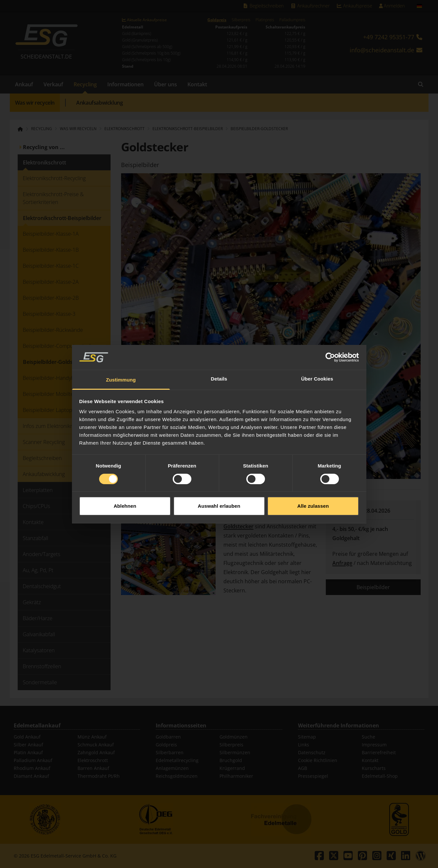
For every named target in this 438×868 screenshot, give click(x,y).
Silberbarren (170, 752)
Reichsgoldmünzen (177, 776)
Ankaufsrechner (310, 6)
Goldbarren (168, 737)
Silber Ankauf (28, 745)
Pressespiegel (313, 776)
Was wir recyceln (35, 103)
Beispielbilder (373, 587)
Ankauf (24, 84)
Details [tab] (219, 355)
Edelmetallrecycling (177, 760)
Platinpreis (265, 20)
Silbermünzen (235, 752)
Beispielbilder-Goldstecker (259, 129)
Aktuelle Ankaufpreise (144, 20)
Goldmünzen (234, 737)
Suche (368, 737)
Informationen (125, 84)
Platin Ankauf (28, 752)
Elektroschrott (93, 760)
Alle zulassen (313, 482)
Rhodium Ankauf (32, 768)
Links (304, 745)
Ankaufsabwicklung (99, 103)
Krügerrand (232, 768)
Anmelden (392, 6)
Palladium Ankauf (33, 760)
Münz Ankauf (92, 737)
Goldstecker (238, 526)
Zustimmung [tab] (121, 356)
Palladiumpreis (292, 20)
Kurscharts (374, 768)
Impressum (374, 745)
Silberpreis (241, 20)
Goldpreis (217, 20)
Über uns (166, 84)
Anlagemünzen (172, 768)
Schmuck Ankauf (96, 745)
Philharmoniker (236, 776)
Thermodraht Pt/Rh (99, 776)
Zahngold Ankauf (96, 752)
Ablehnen (125, 482)
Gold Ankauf (27, 737)
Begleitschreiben (263, 6)
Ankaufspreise (354, 6)
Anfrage (342, 563)
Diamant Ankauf (31, 776)
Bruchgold (231, 760)
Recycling (85, 84)
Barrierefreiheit (379, 752)
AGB (303, 768)
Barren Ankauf (93, 768)
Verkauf (53, 84)
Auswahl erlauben (219, 482)
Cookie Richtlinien (318, 760)
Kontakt (197, 84)
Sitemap (307, 737)
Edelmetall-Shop (380, 776)
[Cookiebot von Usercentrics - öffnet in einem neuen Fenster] (330, 333)
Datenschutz (312, 752)
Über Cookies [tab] (317, 355)
